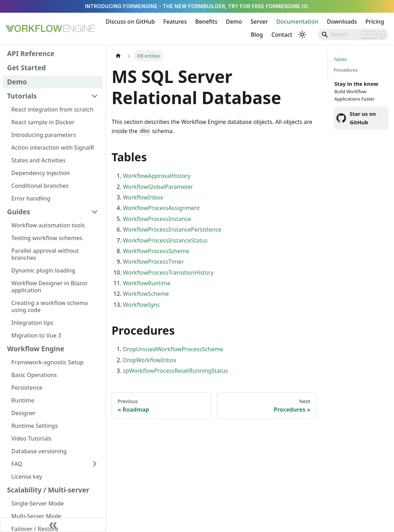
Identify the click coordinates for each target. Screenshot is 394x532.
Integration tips (32, 323)
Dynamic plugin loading (43, 270)
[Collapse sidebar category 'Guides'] (95, 212)
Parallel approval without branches (45, 254)
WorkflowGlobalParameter (158, 187)
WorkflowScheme (146, 294)
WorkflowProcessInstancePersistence (172, 229)
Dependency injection (41, 173)
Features (175, 22)
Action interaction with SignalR (53, 148)
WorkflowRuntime (147, 283)
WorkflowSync (141, 305)
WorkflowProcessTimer (153, 262)
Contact (282, 35)
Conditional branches (40, 186)
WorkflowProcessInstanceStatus (165, 240)
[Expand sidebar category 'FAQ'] (95, 464)
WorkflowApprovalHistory (157, 176)
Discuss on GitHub (130, 22)
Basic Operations (34, 375)
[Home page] (118, 56)
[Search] (353, 35)
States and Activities (38, 160)
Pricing (375, 22)
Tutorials (22, 96)
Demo (234, 22)
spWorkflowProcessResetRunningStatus (175, 371)
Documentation (297, 22)
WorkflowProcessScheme (156, 251)
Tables (340, 59)
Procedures (346, 70)
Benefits (206, 22)
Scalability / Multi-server (48, 490)
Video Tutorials (31, 438)
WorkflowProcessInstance (157, 219)
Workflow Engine (36, 349)
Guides (19, 212)
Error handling (31, 198)
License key (27, 477)
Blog (257, 35)
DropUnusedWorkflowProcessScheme (173, 349)
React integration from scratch (52, 109)
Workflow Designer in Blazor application (49, 287)
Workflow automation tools (48, 225)
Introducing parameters (44, 135)
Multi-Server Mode (36, 516)
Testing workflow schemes (47, 238)
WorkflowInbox (143, 197)
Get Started (26, 68)
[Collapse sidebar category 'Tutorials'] (95, 96)
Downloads (342, 22)
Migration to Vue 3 (36, 335)
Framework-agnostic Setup (47, 362)
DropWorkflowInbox (150, 360)
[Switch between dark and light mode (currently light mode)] (302, 35)
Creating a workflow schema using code (50, 306)
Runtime (23, 400)
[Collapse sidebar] (53, 525)
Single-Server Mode (38, 503)
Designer (23, 413)
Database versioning (39, 451)
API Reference (31, 53)
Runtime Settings (34, 426)
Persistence (27, 388)
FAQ (17, 464)
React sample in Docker (43, 122)
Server (259, 22)
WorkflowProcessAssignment (161, 208)
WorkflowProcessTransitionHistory (168, 273)
